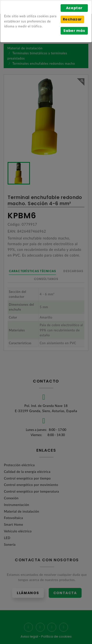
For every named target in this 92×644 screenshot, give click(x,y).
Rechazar (72, 19)
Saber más (74, 31)
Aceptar (74, 8)
